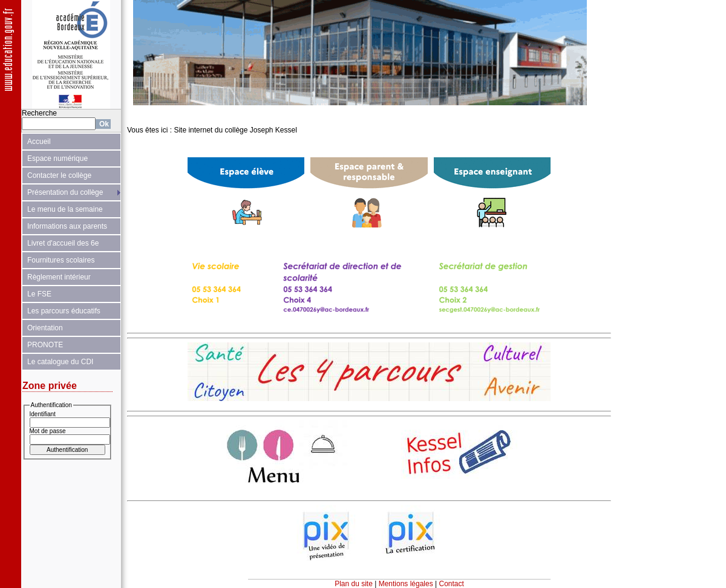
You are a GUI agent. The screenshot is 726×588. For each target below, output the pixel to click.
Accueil (39, 142)
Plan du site (354, 584)
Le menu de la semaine (65, 209)
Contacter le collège (59, 175)
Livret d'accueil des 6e (63, 243)
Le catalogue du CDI (60, 362)
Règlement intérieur (59, 277)
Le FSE (39, 294)
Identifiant (43, 414)
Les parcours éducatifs (64, 311)
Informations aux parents (67, 226)
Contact (452, 584)
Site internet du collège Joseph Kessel (235, 130)
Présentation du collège (65, 192)
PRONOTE (45, 345)
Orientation (45, 328)
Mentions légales (406, 584)
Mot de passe (48, 431)
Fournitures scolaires (61, 260)
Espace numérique (57, 158)
